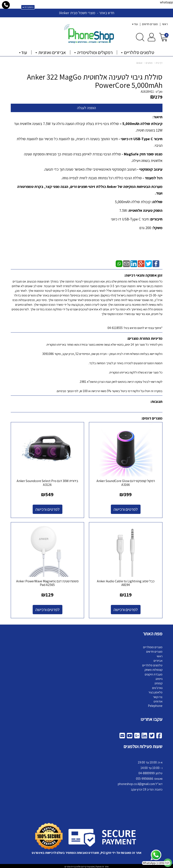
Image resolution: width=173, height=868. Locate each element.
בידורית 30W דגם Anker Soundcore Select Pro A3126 (47, 482)
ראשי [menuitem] (165, 24)
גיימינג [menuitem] (159, 678)
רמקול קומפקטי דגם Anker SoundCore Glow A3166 (126, 482)
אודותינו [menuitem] (158, 700)
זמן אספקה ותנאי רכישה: (143, 275)
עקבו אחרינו (152, 718)
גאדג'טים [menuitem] (157, 687)
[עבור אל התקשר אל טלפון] (6, 5)
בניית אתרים (70, 865)
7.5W (123, 210)
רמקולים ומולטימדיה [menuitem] (93, 52)
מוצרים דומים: (152, 418)
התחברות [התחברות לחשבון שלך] (28, 7)
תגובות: (156, 401)
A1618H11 (147, 92)
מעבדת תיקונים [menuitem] (154, 673)
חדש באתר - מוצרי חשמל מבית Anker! (86, 13)
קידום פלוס (81, 865)
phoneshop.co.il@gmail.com (136, 783)
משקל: (157, 228)
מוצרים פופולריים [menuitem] (153, 646)
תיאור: (158, 117)
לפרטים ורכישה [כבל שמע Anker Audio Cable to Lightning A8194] (126, 609)
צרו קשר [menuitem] (158, 696)
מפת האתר (153, 633)
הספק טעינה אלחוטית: (145, 210)
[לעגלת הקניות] (163, 37)
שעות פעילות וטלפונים (143, 746)
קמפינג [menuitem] (158, 682)
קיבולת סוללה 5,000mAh (133, 202)
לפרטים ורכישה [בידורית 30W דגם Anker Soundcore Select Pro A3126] (47, 509)
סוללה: (157, 202)
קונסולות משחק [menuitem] (154, 669)
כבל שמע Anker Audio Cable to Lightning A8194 (126, 582)
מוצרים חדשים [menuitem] (150, 24)
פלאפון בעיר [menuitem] (155, 691)
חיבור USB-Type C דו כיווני (130, 219)
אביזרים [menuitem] (158, 660)
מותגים (149, 63)
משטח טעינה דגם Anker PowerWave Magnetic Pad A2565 (47, 582)
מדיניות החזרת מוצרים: (145, 338)
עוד (135, 24)
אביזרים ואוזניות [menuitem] (51, 52)
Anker (139, 63)
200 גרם (145, 228)
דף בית (159, 63)
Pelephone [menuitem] (155, 705)
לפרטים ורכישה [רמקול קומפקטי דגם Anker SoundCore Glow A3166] (126, 509)
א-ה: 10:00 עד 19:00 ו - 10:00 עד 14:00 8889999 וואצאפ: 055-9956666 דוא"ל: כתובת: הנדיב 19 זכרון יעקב (140, 775)
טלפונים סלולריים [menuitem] (138, 52)
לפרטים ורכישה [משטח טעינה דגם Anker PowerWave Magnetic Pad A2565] (47, 609)
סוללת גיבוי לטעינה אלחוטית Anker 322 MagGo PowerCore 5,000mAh (95, 81)
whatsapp (166, 2)
